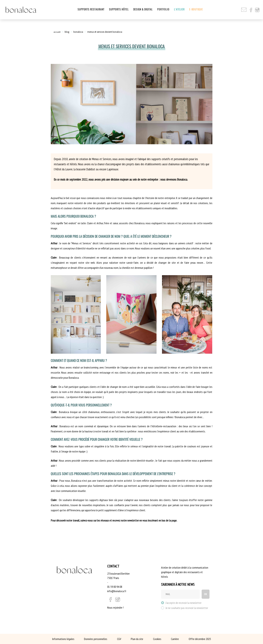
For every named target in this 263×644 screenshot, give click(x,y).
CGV (119, 639)
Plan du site (137, 639)
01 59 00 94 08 (115, 587)
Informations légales (63, 639)
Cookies (157, 639)
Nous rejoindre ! (115, 607)
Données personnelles (96, 639)
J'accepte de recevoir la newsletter (183, 603)
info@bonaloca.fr (117, 591)
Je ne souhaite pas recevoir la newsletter (187, 608)
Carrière (175, 639)
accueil (57, 32)
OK (205, 594)
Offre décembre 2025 (200, 639)
